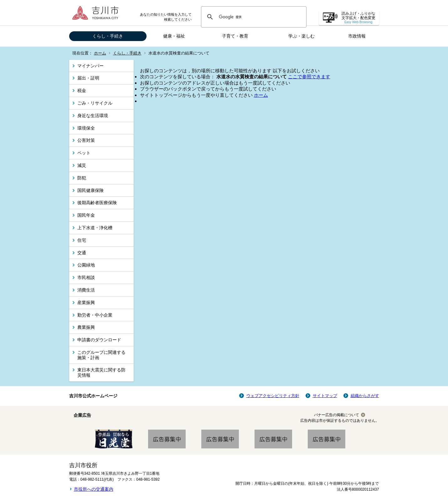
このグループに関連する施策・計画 (101, 355)
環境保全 (86, 128)
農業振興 (86, 327)
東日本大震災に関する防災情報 (101, 372)
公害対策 (86, 140)
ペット (84, 153)
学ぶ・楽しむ (301, 36)
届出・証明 (88, 78)
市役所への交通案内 (94, 489)
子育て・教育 (235, 36)
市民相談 (86, 277)
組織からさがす (365, 396)
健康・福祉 (174, 36)
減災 (82, 165)
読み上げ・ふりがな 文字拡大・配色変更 (358, 18)
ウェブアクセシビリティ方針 (273, 396)
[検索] (253, 17)
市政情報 (357, 36)
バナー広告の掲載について (337, 415)
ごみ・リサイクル (95, 103)
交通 (82, 253)
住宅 (82, 240)
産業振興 (86, 302)
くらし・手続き (108, 36)
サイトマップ (325, 396)
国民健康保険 (90, 190)
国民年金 (86, 215)
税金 (82, 90)
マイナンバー (90, 66)
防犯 (82, 178)
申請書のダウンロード (99, 340)
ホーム (100, 53)
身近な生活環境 (93, 116)
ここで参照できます (309, 77)
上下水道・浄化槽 (95, 228)
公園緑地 (86, 265)
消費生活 (86, 290)
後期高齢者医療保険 (97, 203)
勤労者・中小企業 (95, 315)
